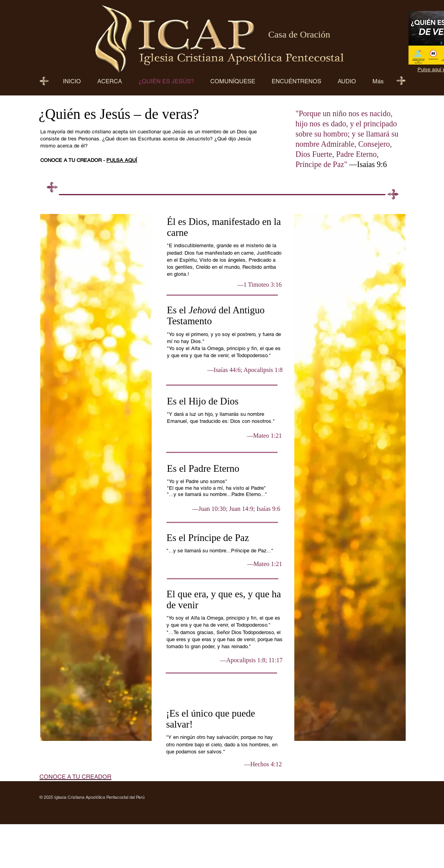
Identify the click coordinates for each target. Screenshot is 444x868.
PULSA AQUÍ (122, 160)
